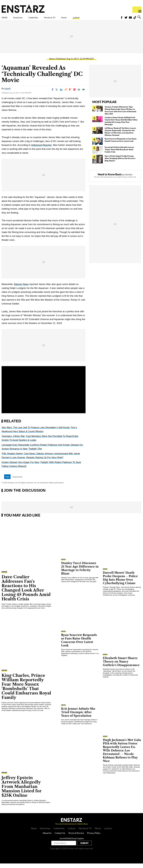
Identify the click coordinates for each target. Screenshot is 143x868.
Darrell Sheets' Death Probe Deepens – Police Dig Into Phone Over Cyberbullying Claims (120, 582)
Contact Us (60, 838)
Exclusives (24, 19)
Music (87, 19)
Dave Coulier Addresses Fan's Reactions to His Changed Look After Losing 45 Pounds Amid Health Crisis (26, 592)
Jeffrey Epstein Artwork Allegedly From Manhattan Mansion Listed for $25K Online (22, 791)
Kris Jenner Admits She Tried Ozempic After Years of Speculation (78, 717)
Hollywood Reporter (41, 150)
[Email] (79, 94)
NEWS (6, 19)
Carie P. (7, 93)
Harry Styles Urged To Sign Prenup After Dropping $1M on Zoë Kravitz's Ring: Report (120, 163)
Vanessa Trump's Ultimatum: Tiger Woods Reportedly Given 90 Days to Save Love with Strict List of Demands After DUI (120, 115)
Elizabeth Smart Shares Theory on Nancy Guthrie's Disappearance (121, 666)
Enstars (23, 9)
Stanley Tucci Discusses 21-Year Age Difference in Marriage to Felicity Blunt (80, 573)
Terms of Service (76, 838)
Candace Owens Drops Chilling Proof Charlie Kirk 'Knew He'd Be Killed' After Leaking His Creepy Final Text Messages (121, 125)
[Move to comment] (83, 94)
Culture (72, 833)
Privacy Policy (94, 838)
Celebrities (45, 19)
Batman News (21, 289)
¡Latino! (103, 19)
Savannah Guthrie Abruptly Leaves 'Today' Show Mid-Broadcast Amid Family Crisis (119, 154)
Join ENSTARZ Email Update (72, 843)
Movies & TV (68, 19)
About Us (47, 838)
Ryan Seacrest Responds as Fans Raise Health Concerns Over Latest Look (121, 144)
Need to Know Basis (110, 179)
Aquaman (17, 481)
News (52, 63)
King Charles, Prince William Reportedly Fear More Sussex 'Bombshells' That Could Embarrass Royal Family (26, 691)
